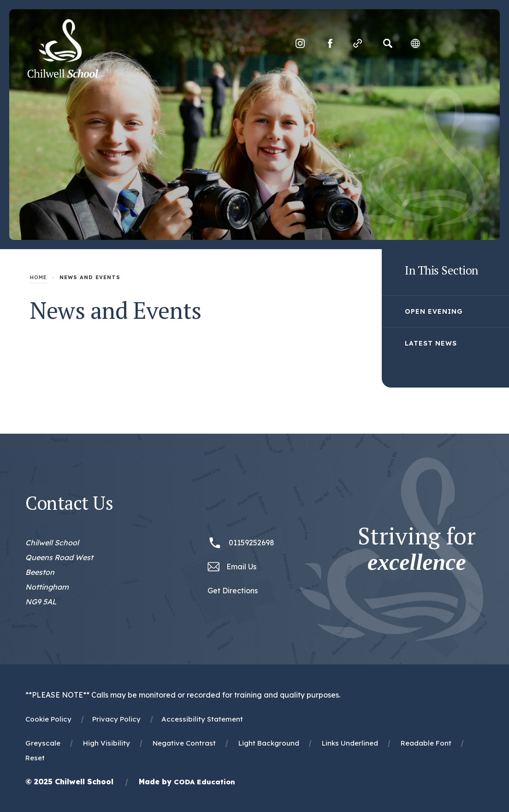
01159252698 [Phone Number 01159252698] (252, 543)
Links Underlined (350, 743)
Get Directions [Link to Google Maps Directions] (233, 591)
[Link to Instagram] (299, 44)
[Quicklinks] (357, 44)
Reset (35, 758)
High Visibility (107, 743)
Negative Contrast (184, 743)
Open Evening (434, 311)
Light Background (269, 743)
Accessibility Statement (202, 719)
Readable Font (426, 743)
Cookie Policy (48, 719)
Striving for (417, 549)
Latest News (431, 343)
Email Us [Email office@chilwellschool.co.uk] (241, 567)
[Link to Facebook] (329, 44)
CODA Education (204, 782)
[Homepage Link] (64, 76)
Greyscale (43, 743)
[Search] (387, 44)
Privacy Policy (116, 719)
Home (38, 277)
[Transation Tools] (414, 44)
